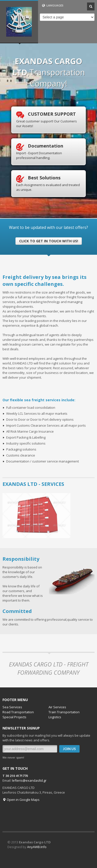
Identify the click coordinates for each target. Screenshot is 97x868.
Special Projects (14, 717)
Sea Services (12, 707)
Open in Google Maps (21, 800)
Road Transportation (18, 712)
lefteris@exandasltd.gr (29, 780)
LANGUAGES (53, 5)
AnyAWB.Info (37, 847)
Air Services (57, 707)
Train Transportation (64, 712)
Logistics (55, 717)
